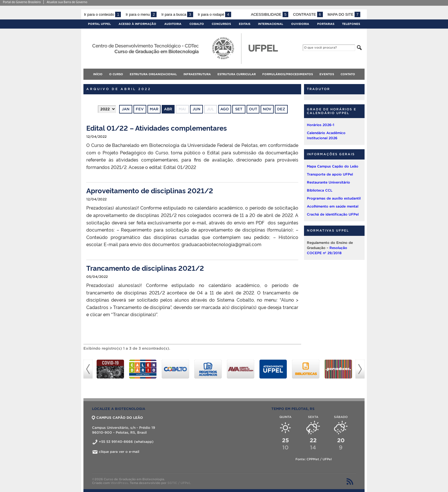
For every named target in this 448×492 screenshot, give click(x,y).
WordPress (119, 483)
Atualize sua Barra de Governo (67, 2)
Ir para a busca (177, 14)
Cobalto (197, 24)
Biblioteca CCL (320, 190)
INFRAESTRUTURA (197, 74)
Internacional (271, 24)
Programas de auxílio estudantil (334, 198)
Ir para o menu (141, 14)
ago (225, 109)
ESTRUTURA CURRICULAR (237, 74)
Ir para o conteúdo (102, 14)
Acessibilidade (270, 14)
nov (267, 109)
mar (154, 109)
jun (196, 109)
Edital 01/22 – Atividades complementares (157, 128)
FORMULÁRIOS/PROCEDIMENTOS (288, 74)
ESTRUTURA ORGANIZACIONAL (153, 74)
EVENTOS (327, 74)
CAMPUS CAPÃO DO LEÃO (117, 418)
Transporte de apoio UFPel (330, 174)
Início (98, 74)
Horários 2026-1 (321, 125)
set (239, 109)
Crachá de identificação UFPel (333, 214)
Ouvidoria (300, 24)
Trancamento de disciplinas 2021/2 (145, 268)
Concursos (221, 24)
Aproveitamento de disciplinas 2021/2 (150, 190)
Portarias (326, 24)
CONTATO (348, 74)
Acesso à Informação (137, 24)
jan (126, 109)
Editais (245, 24)
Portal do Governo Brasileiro (22, 2)
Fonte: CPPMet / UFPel (314, 459)
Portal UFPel (99, 24)
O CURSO (116, 74)
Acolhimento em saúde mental (333, 206)
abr (168, 109)
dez (281, 109)
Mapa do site (344, 14)
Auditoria (173, 24)
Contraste (308, 14)
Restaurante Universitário (328, 182)
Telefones (351, 24)
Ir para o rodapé (214, 14)
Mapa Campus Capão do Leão (333, 166)
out (253, 109)
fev (140, 109)
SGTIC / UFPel (179, 483)
